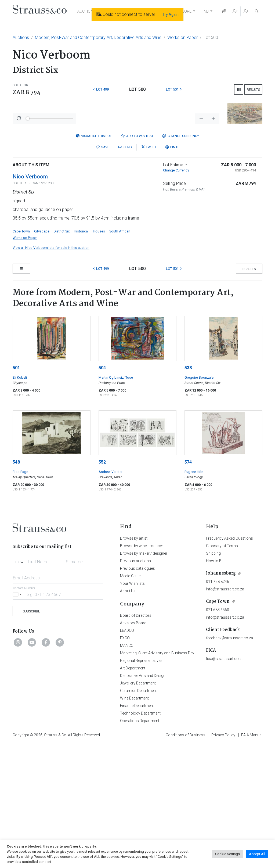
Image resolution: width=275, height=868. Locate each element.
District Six (62, 356)
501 (16, 493)
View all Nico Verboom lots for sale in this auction (51, 373)
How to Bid (215, 686)
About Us (128, 716)
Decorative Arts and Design (143, 801)
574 (188, 587)
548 (16, 587)
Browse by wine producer (142, 671)
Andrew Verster (111, 597)
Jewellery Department (138, 808)
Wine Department (134, 823)
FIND (205, 11)
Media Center (131, 701)
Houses (99, 356)
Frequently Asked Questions (229, 663)
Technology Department (140, 838)
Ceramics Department (138, 816)
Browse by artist (134, 663)
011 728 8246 (218, 706)
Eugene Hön (194, 597)
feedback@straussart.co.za (229, 763)
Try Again (171, 15)
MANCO (127, 770)
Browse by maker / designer (144, 678)
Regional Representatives (141, 785)
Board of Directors (136, 740)
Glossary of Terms (222, 671)
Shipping (213, 678)
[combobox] (19, 685)
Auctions (21, 37)
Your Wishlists (132, 708)
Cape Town (21, 356)
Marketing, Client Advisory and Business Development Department (175, 778)
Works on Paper (182, 37)
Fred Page (20, 597)
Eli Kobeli (20, 502)
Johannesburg (221, 698)
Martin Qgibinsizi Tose (116, 502)
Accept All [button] (257, 854)
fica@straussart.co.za (225, 784)
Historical (81, 356)
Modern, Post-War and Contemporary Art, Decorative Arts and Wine (98, 37)
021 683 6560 (218, 735)
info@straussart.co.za (225, 714)
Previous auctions (135, 686)
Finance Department (137, 831)
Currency (181, 261)
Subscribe (31, 736)
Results (253, 90)
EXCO (125, 763)
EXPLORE (183, 11)
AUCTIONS (86, 11)
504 (102, 493)
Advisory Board (133, 748)
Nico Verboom (30, 302)
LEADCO (127, 755)
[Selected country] (18, 719)
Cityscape (42, 356)
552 (102, 587)
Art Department (133, 793)
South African (120, 356)
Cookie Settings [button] (227, 854)
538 (188, 493)
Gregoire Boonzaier (200, 502)
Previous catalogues (137, 693)
